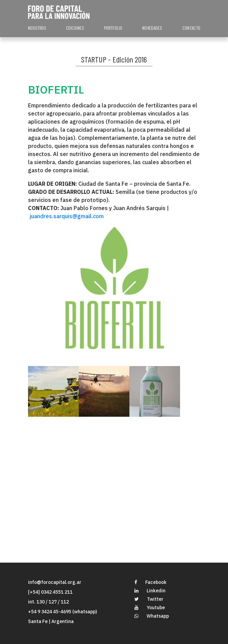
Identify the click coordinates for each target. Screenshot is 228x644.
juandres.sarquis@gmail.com (67, 216)
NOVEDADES (152, 28)
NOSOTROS (37, 28)
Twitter (149, 599)
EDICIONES (75, 28)
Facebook (150, 582)
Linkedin (150, 591)
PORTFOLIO (113, 28)
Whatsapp (152, 616)
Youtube (150, 608)
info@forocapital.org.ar (55, 582)
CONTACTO (191, 28)
